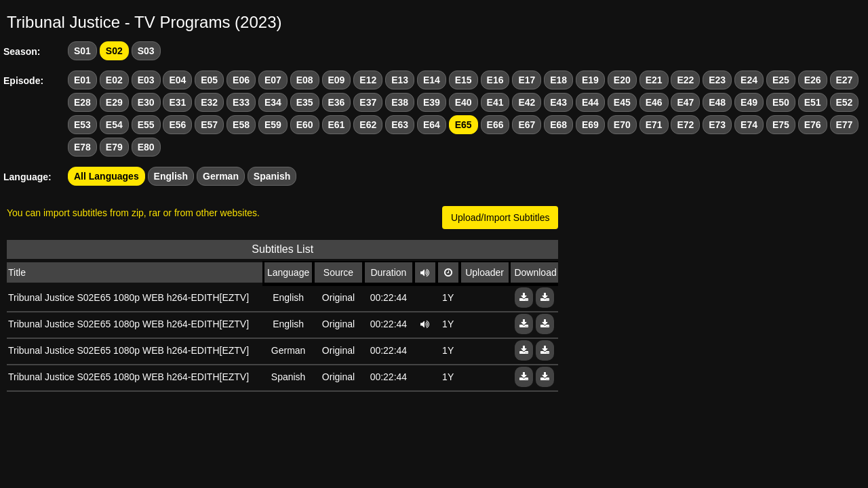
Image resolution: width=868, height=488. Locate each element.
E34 (273, 102)
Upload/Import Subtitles (500, 218)
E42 (527, 102)
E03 (146, 80)
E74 (749, 125)
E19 (590, 80)
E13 (400, 80)
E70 (622, 125)
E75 (781, 125)
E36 (337, 102)
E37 (368, 102)
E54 (114, 125)
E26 (813, 80)
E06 (241, 80)
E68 (558, 125)
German (221, 176)
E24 (749, 80)
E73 (717, 125)
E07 (273, 80)
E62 (368, 125)
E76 (813, 125)
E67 (527, 125)
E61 (337, 125)
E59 (273, 125)
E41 (495, 102)
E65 (463, 125)
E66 (495, 125)
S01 (82, 51)
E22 (685, 80)
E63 (400, 125)
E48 (717, 102)
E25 (781, 80)
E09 (337, 80)
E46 (654, 102)
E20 (622, 80)
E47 (685, 102)
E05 (209, 80)
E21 (654, 80)
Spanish (272, 176)
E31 (177, 102)
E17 (527, 80)
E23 (717, 80)
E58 (241, 125)
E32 (209, 102)
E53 (82, 125)
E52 (845, 102)
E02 (114, 80)
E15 (463, 80)
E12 (368, 80)
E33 (241, 102)
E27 (845, 80)
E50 (781, 102)
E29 (114, 102)
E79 (114, 147)
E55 (146, 125)
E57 (209, 125)
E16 (495, 80)
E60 (305, 125)
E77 (845, 125)
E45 (622, 102)
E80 (146, 147)
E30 (146, 102)
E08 (305, 80)
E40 (463, 102)
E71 (654, 125)
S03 (146, 51)
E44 (590, 102)
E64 (432, 125)
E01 (82, 80)
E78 (82, 147)
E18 (558, 80)
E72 (685, 125)
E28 (82, 102)
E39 (432, 102)
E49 (749, 102)
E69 (590, 125)
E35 (305, 102)
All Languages (106, 176)
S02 (114, 51)
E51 (813, 102)
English (171, 176)
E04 (177, 80)
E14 (432, 80)
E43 (558, 102)
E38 (400, 102)
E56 (177, 125)
